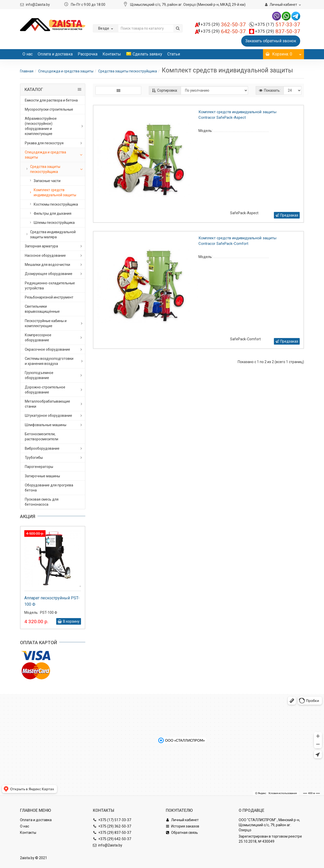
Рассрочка (88, 54)
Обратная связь (182, 833)
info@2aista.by (38, 5)
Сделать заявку (144, 54)
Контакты (112, 54)
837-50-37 (278, 31)
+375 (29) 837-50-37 (112, 833)
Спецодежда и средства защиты (66, 71)
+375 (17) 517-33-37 (112, 820)
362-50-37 (223, 25)
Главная (27, 71)
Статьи (174, 54)
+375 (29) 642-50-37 (112, 839)
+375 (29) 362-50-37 (112, 826)
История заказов (183, 826)
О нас (28, 54)
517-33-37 (278, 25)
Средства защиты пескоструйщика (128, 71)
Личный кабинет (182, 820)
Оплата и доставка (55, 54)
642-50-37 (223, 31)
